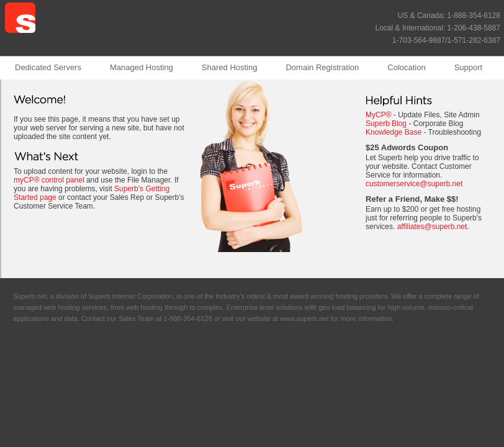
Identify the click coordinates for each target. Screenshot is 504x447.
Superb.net (30, 296)
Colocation (406, 67)
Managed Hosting (142, 67)
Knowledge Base (394, 132)
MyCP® (379, 115)
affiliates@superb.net (432, 227)
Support (469, 67)
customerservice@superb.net (414, 184)
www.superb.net (304, 318)
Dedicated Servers (48, 67)
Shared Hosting (230, 67)
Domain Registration (322, 67)
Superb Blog (386, 124)
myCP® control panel (49, 180)
